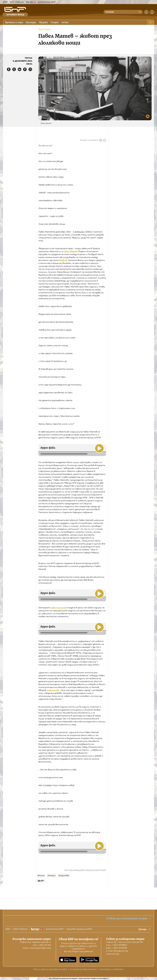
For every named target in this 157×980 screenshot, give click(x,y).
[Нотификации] (146, 12)
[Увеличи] (101, 140)
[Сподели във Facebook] (9, 69)
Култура (44, 29)
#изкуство (64, 876)
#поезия (52, 876)
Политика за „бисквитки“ (112, 969)
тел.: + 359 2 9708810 (117, 945)
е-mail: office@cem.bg (117, 951)
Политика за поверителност (83, 969)
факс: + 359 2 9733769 (117, 948)
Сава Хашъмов (59, 608)
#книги (41, 876)
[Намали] (105, 140)
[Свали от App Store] (68, 960)
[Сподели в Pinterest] (25, 69)
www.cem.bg (113, 954)
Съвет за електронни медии (129, 918)
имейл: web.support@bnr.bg (37, 948)
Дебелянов (53, 690)
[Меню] (150, 22)
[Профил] (152, 12)
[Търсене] (140, 12)
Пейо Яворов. (71, 251)
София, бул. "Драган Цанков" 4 (36, 942)
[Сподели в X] (14, 69)
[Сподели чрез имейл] (30, 69)
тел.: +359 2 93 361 (42, 945)
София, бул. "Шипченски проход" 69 (124, 942)
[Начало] (15, 9)
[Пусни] (99, 448)
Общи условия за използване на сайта (50, 969)
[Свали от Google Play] (89, 960)
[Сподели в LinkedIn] (20, 69)
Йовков (63, 260)
